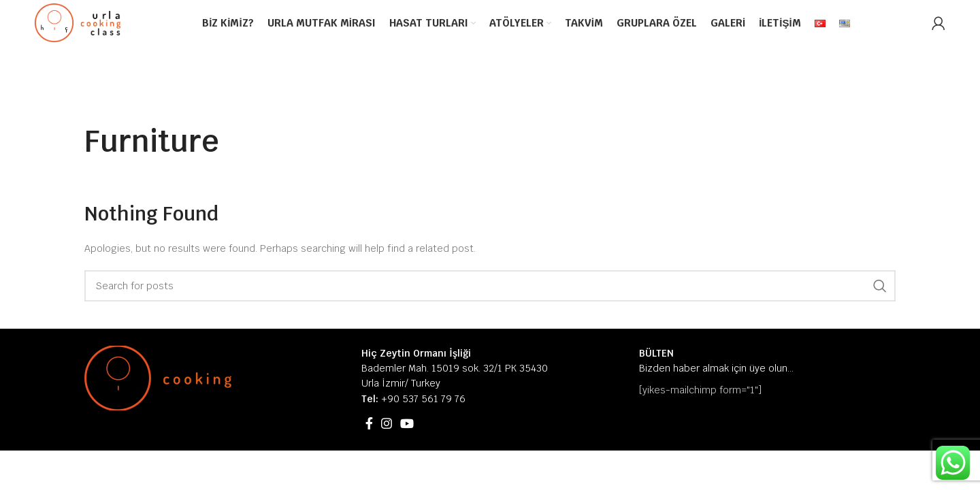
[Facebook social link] (369, 423)
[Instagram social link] (387, 423)
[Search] (490, 286)
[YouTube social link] (407, 423)
